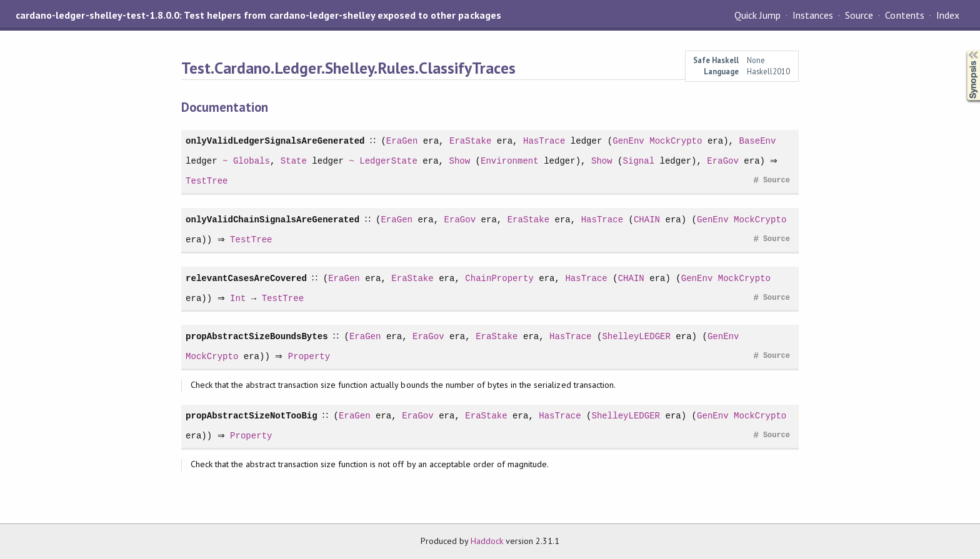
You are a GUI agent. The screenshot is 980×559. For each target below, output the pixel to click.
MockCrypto (675, 141)
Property (312, 356)
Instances (813, 15)
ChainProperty (499, 278)
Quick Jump (757, 15)
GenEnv (628, 141)
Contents (904, 15)
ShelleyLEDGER (636, 336)
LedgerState (388, 161)
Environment (510, 161)
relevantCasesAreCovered (246, 278)
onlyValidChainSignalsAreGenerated (272, 220)
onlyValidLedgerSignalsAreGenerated (275, 141)
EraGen (402, 141)
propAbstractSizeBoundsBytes (257, 336)
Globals (252, 161)
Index (948, 15)
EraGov (723, 161)
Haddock (487, 541)
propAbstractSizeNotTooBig (252, 416)
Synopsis (963, 50)
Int (241, 298)
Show (459, 161)
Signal (638, 161)
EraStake (470, 141)
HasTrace (543, 141)
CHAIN (646, 220)
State (294, 161)
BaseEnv (757, 141)
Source (859, 15)
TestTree (207, 181)
